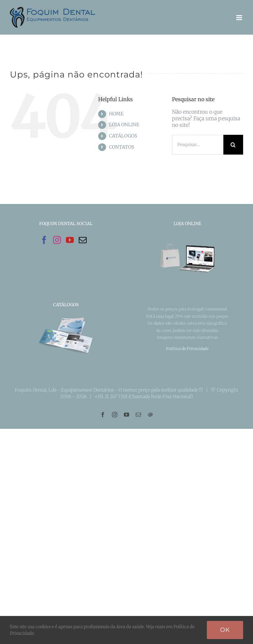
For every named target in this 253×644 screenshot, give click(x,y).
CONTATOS (122, 147)
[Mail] (83, 240)
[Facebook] (44, 240)
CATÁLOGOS (123, 136)
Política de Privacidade (187, 349)
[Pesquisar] (233, 145)
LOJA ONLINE (124, 125)
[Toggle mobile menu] (240, 18)
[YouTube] (70, 240)
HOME (116, 114)
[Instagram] (57, 240)
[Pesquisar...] (198, 145)
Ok (225, 630)
